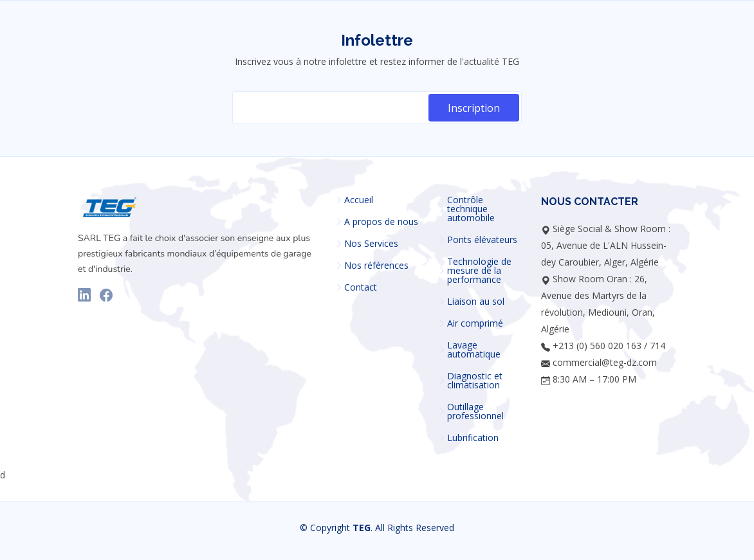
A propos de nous (381, 222)
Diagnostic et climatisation (475, 381)
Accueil (359, 200)
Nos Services (371, 244)
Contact (361, 287)
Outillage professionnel (475, 411)
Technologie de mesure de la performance (479, 271)
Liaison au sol (476, 302)
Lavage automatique (474, 350)
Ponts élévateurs (482, 240)
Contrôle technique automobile (471, 209)
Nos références (376, 266)
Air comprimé (475, 323)
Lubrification (473, 438)
